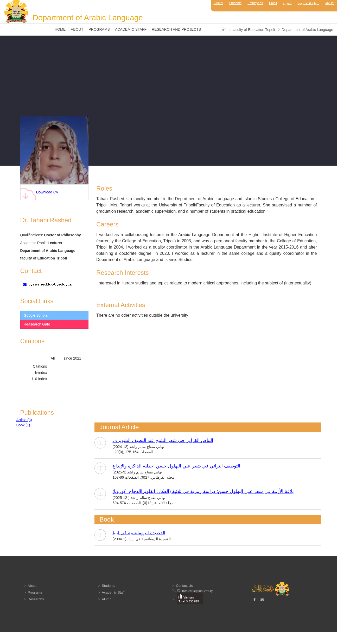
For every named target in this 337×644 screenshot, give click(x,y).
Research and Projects (176, 29)
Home (60, 29)
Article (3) (24, 420)
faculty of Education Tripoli (254, 30)
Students (235, 3)
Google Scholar (36, 315)
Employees (255, 3)
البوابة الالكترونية (309, 3)
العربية (287, 3)
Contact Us (184, 586)
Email (273, 3)
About (77, 29)
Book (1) (23, 425)
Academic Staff (131, 29)
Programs (99, 29)
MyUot (330, 3)
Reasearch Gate (37, 324)
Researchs (36, 599)
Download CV (39, 194)
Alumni (218, 3)
